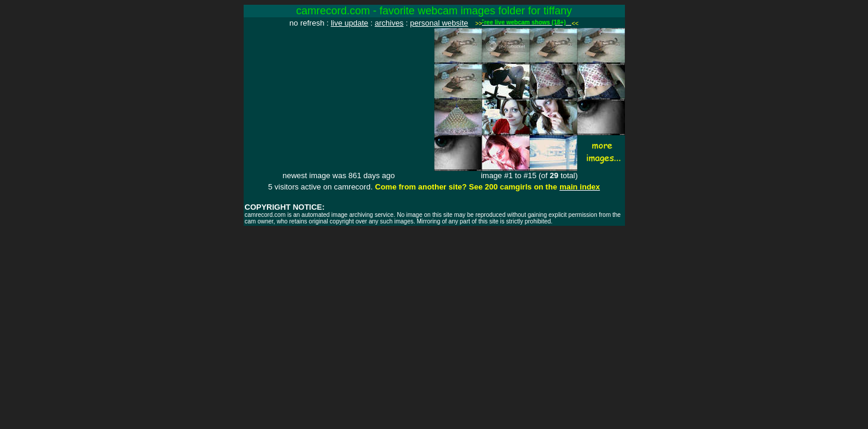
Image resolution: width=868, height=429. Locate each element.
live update (349, 23)
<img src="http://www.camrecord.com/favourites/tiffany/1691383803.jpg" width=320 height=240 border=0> (339, 100)
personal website (439, 23)
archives (389, 23)
